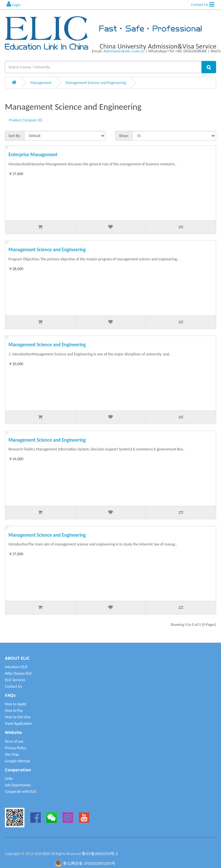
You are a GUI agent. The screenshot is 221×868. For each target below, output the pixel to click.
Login (14, 4)
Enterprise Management (33, 155)
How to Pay (14, 710)
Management (41, 83)
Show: (124, 136)
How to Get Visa (18, 717)
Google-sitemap (17, 761)
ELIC (47, 854)
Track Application (18, 723)
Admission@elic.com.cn (124, 51)
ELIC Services (15, 680)
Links (9, 778)
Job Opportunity (18, 785)
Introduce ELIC (16, 667)
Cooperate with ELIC (21, 792)
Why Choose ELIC (19, 673)
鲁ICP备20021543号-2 (100, 854)
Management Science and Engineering (96, 83)
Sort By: (15, 136)
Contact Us (200, 5)
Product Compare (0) (26, 120)
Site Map (12, 754)
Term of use (14, 741)
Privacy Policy (16, 748)
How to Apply (16, 704)
